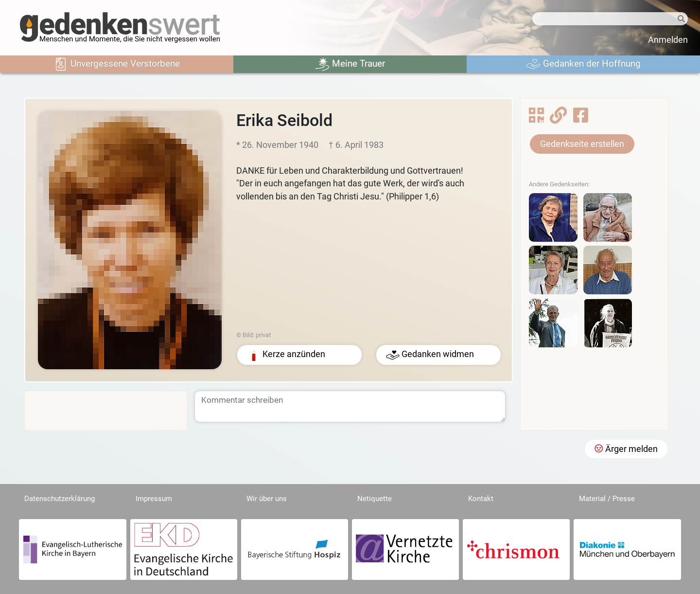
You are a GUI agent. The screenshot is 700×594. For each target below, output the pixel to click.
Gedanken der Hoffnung (583, 64)
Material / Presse (607, 499)
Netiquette (375, 499)
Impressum (154, 499)
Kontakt (481, 499)
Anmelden (668, 40)
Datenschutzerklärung (60, 499)
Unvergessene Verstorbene (117, 64)
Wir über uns (267, 499)
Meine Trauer (350, 64)
